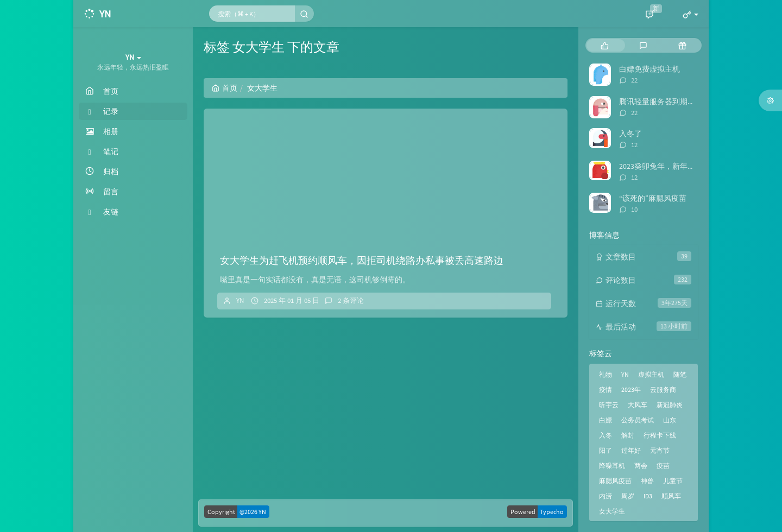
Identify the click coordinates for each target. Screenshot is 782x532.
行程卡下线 (660, 435)
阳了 (606, 450)
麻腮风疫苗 (615, 481)
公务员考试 (638, 420)
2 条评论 (351, 300)
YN (240, 300)
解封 (628, 435)
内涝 (606, 496)
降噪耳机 (612, 465)
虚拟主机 (651, 374)
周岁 (628, 496)
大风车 (638, 405)
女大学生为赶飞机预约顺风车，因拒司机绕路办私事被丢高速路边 (362, 260)
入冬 (606, 435)
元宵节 (660, 450)
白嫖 (606, 420)
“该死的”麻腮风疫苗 (653, 198)
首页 (225, 88)
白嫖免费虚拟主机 (649, 69)
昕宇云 (609, 405)
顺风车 (671, 496)
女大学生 (612, 511)
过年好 (631, 450)
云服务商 (663, 389)
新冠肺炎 (670, 405)
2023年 (631, 389)
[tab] (605, 45)
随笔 (680, 374)
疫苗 (663, 465)
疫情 (606, 389)
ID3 (648, 496)
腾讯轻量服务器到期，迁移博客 (672, 102)
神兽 (647, 481)
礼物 (606, 374)
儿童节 (673, 481)
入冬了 (630, 134)
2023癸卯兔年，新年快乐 (661, 166)
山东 (670, 420)
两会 (641, 465)
